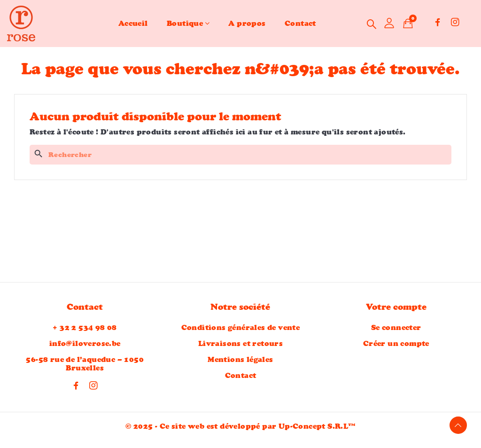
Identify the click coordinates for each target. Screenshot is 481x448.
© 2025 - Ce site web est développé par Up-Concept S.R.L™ (240, 428)
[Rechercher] (240, 155)
